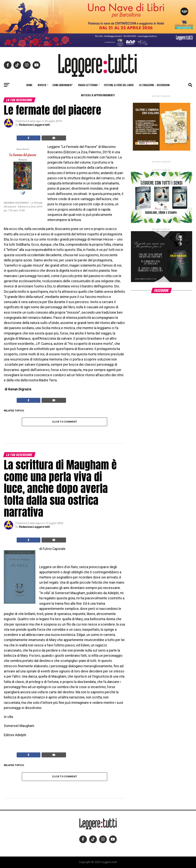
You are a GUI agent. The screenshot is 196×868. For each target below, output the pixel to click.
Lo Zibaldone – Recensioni (154, 85)
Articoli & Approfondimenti (98, 95)
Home (29, 85)
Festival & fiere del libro (119, 85)
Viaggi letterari (88, 85)
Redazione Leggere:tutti (35, 125)
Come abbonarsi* (63, 85)
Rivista (42, 85)
